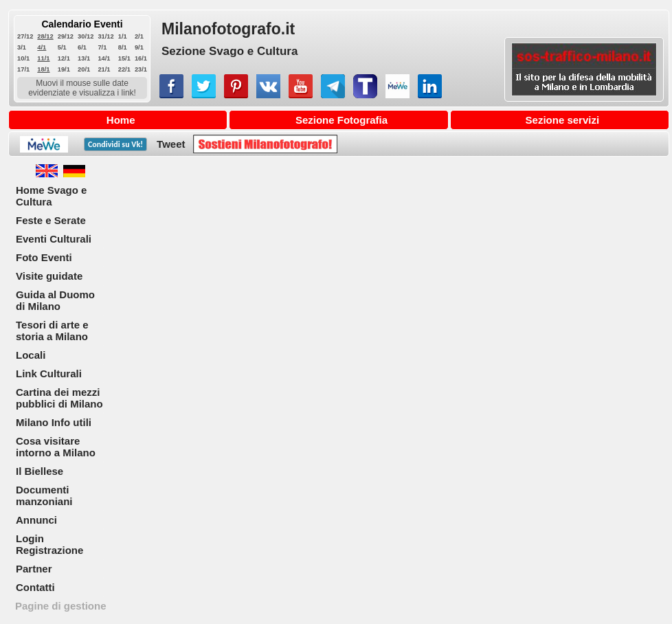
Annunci (36, 520)
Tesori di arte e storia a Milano (52, 331)
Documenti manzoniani (44, 495)
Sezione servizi (563, 120)
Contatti (35, 587)
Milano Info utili (54, 422)
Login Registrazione (49, 544)
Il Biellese (40, 471)
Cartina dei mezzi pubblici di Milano (59, 398)
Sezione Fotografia (341, 120)
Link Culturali (49, 374)
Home (121, 120)
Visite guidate (49, 276)
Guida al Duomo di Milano (55, 300)
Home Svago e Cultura (51, 196)
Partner (34, 569)
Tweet (171, 144)
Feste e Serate (51, 220)
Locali (31, 355)
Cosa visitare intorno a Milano (56, 447)
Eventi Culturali (54, 239)
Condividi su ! (115, 144)
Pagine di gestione (61, 606)
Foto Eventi (44, 257)
